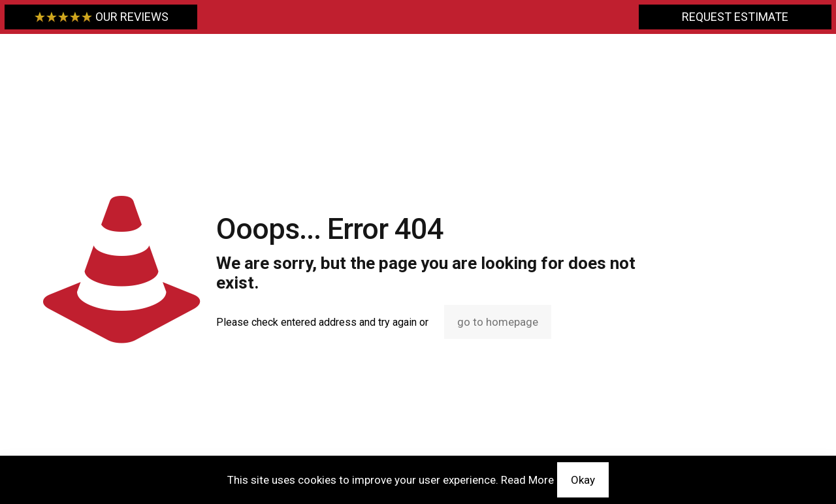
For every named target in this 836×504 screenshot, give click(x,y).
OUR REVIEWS (101, 17)
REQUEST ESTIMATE (735, 17)
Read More (527, 480)
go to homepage (498, 322)
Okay (583, 480)
